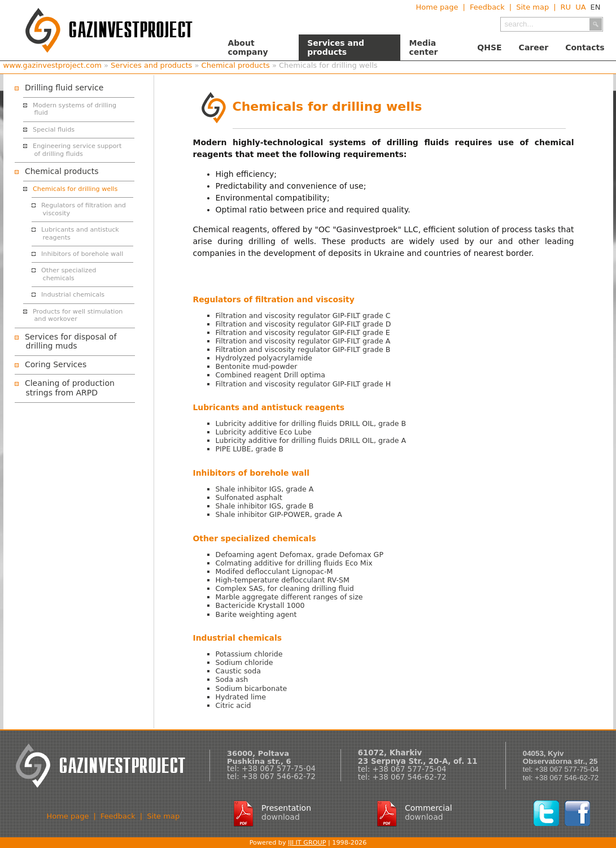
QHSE (489, 47)
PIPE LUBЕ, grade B (250, 449)
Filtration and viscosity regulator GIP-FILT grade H (303, 384)
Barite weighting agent (256, 614)
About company (248, 47)
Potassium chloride (249, 654)
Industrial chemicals (73, 295)
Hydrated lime (241, 697)
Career (534, 47)
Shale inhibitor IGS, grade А (265, 489)
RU (566, 7)
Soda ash (232, 679)
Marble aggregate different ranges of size (289, 597)
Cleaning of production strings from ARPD (70, 388)
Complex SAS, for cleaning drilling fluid (285, 588)
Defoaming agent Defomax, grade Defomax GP (300, 555)
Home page (437, 7)
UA (580, 7)
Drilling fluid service (64, 88)
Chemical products (236, 65)
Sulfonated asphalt (249, 497)
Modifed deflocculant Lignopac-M (274, 571)
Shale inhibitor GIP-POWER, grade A (279, 514)
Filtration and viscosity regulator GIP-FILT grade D (303, 324)
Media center (423, 47)
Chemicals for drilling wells (75, 189)
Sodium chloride (244, 662)
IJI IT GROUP (307, 843)
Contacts (585, 47)
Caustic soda (238, 671)
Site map (532, 7)
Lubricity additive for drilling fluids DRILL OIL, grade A (311, 440)
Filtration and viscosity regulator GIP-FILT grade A (303, 341)
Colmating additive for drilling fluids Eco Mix (294, 563)
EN (596, 7)
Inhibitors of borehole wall (82, 254)
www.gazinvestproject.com (53, 65)
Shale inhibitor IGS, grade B (265, 506)
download (281, 817)
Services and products (336, 47)
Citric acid (233, 705)
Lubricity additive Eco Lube (264, 432)
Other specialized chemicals (69, 274)
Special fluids (54, 130)
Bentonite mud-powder (257, 366)
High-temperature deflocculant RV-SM (283, 580)
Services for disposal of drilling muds (71, 342)
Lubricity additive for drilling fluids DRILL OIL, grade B (311, 423)
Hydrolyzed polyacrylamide (264, 358)
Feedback (487, 7)
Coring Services (56, 364)
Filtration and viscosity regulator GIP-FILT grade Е (303, 332)
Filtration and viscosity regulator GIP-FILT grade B (303, 349)
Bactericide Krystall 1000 (260, 605)
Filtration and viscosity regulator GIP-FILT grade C (303, 316)
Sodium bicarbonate (252, 688)
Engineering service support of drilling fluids (77, 150)
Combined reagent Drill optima (271, 375)
